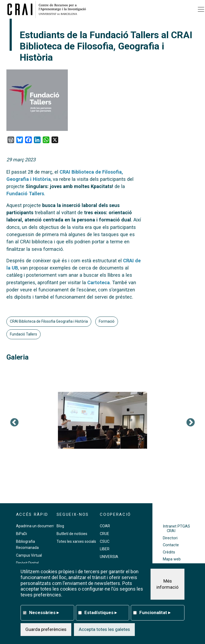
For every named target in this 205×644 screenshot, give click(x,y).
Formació (107, 321)
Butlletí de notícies (72, 534)
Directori (170, 538)
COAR (105, 526)
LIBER (105, 549)
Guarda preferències (46, 629)
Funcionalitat (155, 612)
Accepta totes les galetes (104, 629)
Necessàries (44, 612)
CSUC (105, 541)
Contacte (171, 545)
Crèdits (169, 552)
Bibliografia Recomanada (27, 545)
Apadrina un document (35, 526)
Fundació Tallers (25, 194)
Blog (60, 526)
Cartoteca (98, 282)
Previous (14, 423)
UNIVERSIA (109, 557)
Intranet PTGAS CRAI (176, 529)
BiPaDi (21, 534)
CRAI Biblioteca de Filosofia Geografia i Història (49, 321)
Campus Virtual (29, 555)
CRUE (105, 534)
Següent (191, 423)
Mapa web (172, 559)
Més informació (167, 584)
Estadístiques (101, 612)
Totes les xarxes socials (76, 541)
